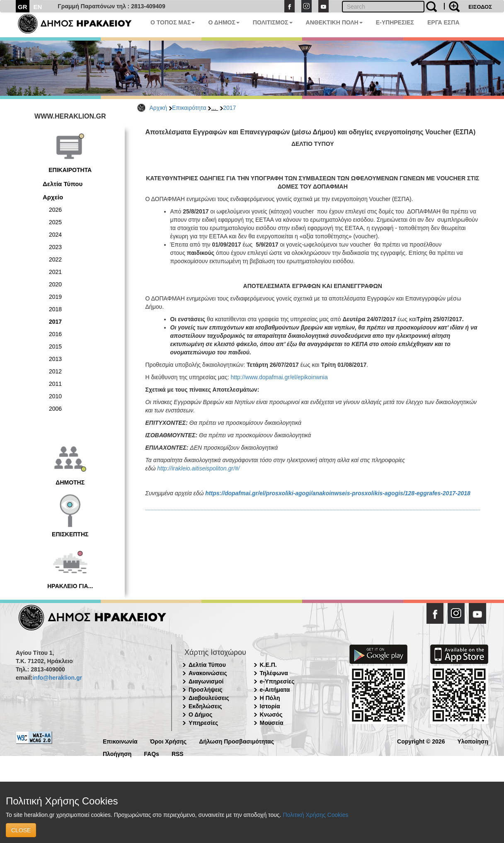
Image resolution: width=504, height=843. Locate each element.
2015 (55, 346)
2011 (55, 384)
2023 (55, 247)
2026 (55, 210)
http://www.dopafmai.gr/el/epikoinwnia (279, 377)
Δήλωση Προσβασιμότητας (236, 741)
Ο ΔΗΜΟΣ (224, 22)
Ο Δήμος (200, 715)
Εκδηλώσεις (205, 706)
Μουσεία (272, 723)
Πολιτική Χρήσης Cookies (315, 815)
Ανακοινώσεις (208, 673)
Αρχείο (53, 197)
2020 (55, 284)
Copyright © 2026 (421, 741)
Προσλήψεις (206, 690)
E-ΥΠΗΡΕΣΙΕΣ (395, 22)
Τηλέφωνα (274, 673)
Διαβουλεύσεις (209, 698)
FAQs (151, 753)
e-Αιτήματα (275, 690)
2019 (55, 297)
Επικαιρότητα (189, 108)
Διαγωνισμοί (206, 681)
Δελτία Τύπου (63, 184)
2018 (55, 309)
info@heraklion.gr (57, 678)
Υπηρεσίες (203, 723)
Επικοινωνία (120, 741)
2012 (55, 371)
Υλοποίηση (473, 741)
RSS (178, 753)
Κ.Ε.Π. (268, 665)
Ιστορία (270, 706)
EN (38, 7)
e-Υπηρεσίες (277, 681)
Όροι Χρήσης (168, 741)
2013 (55, 359)
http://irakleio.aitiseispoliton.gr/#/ (198, 468)
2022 (55, 259)
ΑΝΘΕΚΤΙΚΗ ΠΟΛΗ (334, 22)
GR (23, 7)
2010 (55, 396)
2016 (55, 334)
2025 (55, 222)
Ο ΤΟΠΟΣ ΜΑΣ (173, 22)
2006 (55, 409)
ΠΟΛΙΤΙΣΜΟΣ (273, 22)
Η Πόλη (270, 698)
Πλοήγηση (117, 753)
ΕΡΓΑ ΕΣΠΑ (443, 22)
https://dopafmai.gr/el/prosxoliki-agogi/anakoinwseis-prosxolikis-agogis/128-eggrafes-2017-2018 (338, 493)
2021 (55, 272)
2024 (55, 235)
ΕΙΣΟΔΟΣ (480, 7)
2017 (229, 108)
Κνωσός (271, 715)
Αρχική (159, 108)
